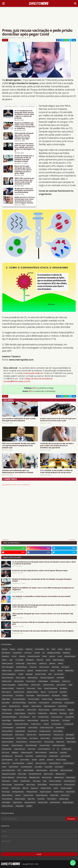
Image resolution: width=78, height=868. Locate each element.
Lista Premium (14, 767)
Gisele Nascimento (59, 745)
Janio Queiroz (61, 685)
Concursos (28, 653)
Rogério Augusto (46, 792)
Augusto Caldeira (32, 692)
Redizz (56, 788)
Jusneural (50, 760)
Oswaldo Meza (25, 781)
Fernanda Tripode (34, 656)
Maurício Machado (8, 777)
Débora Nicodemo (43, 696)
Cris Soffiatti (19, 660)
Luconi (4, 706)
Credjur (21, 674)
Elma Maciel (70, 735)
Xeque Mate (20, 806)
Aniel (34, 717)
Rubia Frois (32, 713)
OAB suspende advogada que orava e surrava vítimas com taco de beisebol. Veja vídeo (24, 136)
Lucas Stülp (48, 767)
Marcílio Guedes (70, 656)
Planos (52, 671)
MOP (19, 770)
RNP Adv (25, 788)
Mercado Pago (22, 777)
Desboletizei (60, 728)
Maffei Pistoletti (29, 770)
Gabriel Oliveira (23, 685)
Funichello (5, 745)
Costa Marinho (21, 728)
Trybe (40, 688)
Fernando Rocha (22, 742)
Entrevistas (55, 667)
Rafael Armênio (46, 788)
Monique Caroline (42, 671)
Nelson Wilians (36, 706)
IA (54, 749)
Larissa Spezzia (44, 703)
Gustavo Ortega (47, 699)
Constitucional (68, 724)
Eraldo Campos (22, 738)
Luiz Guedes (59, 767)
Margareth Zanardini (9, 774)
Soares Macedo (7, 799)
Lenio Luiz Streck (41, 763)
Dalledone (5, 656)
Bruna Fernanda (33, 720)
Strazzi (60, 649)
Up (44, 653)
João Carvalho (66, 756)
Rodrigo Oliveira (32, 792)
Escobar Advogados (9, 685)
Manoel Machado (8, 678)
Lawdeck (30, 763)
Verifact (60, 671)
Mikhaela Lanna (34, 777)
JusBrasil (30, 671)
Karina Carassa (61, 760)
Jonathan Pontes (41, 756)
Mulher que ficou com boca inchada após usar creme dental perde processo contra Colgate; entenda (25, 200)
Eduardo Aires (31, 735)
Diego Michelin (20, 731)
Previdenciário (20, 710)
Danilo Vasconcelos (47, 728)
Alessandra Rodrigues (9, 717)
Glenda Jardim (7, 749)
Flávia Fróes (60, 742)
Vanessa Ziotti (43, 802)
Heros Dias (32, 749)
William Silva (69, 671)
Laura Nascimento (18, 763)
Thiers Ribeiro (52, 799)
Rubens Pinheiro (7, 795)
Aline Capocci (6, 692)
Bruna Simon (55, 720)
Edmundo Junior (7, 735)
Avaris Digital (6, 720)
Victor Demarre (55, 802)
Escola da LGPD (58, 738)
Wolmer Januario (8, 663)
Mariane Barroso (15, 706)
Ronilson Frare (59, 792)
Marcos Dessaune (66, 770)
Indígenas (15, 753)
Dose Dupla (30, 696)
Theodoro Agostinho (47, 678)
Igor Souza (6, 753)
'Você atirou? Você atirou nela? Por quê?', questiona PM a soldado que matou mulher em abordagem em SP (25, 147)
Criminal (37, 653)
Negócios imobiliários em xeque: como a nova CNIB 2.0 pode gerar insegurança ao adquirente (25, 126)
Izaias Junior (19, 756)
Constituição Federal (33, 373)
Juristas (34, 760)
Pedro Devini (62, 706)
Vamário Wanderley (51, 688)
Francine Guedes (34, 699)
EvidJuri (65, 696)
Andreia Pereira (19, 692)
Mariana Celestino (8, 688)
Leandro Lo (43, 663)
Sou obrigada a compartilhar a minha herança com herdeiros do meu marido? (41, 596)
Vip (48, 649)
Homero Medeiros (44, 749)
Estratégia (29, 674)
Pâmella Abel (16, 788)
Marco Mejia (54, 770)
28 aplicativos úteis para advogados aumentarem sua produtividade (24, 190)
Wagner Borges (68, 802)
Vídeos (4, 660)
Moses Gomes (47, 777)
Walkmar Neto (7, 681)
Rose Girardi (70, 792)
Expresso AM (70, 738)
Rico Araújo (6, 792)
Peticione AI (20, 688)
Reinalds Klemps (22, 667)
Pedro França (31, 785)
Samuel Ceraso (28, 795)
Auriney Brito (70, 717)
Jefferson (52, 663)
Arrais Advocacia (57, 717)
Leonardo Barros (55, 763)
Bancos (43, 692)
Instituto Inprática (27, 753)
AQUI (34, 388)
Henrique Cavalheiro (62, 699)
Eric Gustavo (34, 738)
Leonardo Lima (57, 703)
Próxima (72, 540)
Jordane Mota (54, 756)
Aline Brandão (19, 681)
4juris (71, 713)
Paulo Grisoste (7, 785)
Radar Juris (35, 788)
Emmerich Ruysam (8, 738)
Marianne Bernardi (35, 774)
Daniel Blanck (55, 681)
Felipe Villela (6, 699)
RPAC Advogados (8, 667)
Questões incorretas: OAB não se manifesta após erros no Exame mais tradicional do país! (44, 623)
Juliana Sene (32, 703)
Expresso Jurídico (8, 742)
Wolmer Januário (8, 806)
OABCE (15, 781)
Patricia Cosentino (55, 781)
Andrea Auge (20, 663)
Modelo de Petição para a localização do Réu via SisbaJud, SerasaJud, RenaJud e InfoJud (24, 159)
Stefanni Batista (20, 799)
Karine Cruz (6, 763)
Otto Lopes (37, 781)
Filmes (45, 656)
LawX (70, 685)
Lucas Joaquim (69, 703)
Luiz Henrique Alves (8, 770)
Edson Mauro (20, 735)
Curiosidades (40, 649)
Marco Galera (21, 678)
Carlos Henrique (7, 696)
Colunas (46, 724)
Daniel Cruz (66, 681)
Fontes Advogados (19, 699)
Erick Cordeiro (45, 738)
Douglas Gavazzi (45, 731)
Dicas (54, 649)
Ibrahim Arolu (66, 749)
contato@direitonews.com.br (17, 381)
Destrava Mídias (7, 731)
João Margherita (7, 760)
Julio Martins (6, 653)
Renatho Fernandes (58, 710)
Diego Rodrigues (58, 660)
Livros (60, 656)
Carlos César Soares (22, 724)
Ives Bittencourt (7, 756)
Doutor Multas (58, 731)
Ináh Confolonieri (41, 753)
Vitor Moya (63, 713)
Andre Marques (24, 717)
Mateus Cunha (48, 774)
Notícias (5, 40)
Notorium (40, 660)
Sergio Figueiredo (42, 795)
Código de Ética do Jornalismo (38, 379)
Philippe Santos (7, 710)
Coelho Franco (36, 724)
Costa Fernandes (8, 728)
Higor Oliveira (32, 663)
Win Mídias (63, 688)
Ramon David (32, 710)
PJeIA (45, 781)
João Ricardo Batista (19, 703)
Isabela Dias (53, 753)
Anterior (6, 540)
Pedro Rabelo (42, 785)
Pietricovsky (31, 688)
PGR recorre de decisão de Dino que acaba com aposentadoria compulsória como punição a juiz (19, 445)
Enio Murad (56, 696)
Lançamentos (17, 653)
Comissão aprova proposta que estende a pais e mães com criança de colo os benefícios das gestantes (57, 445)
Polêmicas (29, 649)
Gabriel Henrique (17, 745)
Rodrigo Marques (18, 792)
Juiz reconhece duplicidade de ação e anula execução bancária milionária (19, 419)
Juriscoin (52, 656)
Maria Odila (22, 774)
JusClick (42, 760)
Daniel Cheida (33, 728)
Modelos (22, 656)
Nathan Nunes (59, 777)
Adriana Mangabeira (9, 674)
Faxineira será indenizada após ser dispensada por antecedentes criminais (18, 471)
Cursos (14, 656)
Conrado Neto (56, 724)
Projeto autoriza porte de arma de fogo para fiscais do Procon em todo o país (58, 419)
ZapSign (29, 806)
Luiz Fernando (59, 674)
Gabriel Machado (31, 745)
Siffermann (53, 713)
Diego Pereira (32, 731)
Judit (50, 674)
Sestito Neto (54, 795)
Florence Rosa (49, 742)
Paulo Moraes (19, 785)
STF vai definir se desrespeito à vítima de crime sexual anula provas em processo (56, 471)
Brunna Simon (31, 681)
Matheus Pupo (61, 774)
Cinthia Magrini (43, 681)
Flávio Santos (71, 742)
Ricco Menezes (7, 713)
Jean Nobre (29, 756)
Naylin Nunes (71, 777)
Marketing (66, 653)
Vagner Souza (17, 802)
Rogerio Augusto (20, 713)
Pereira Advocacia (56, 785)
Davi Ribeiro (20, 696)
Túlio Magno (6, 802)
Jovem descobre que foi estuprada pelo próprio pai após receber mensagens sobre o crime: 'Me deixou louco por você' (44, 606)
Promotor (5, 788)
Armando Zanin (43, 717)
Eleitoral (68, 649)
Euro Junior (65, 667)
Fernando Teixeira (36, 742)
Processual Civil (69, 785)
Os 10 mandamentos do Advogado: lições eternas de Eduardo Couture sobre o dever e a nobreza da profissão (24, 114)
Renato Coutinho (66, 788)
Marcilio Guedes (42, 770)
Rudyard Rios (43, 713)
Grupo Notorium (20, 749)
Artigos (13, 649)
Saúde (48, 660)
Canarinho (63, 692)
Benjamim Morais (19, 720)
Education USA (58, 735)
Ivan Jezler (63, 753)
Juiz (16, 760)
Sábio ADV (31, 799)
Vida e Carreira (44, 667)
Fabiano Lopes (7, 671)
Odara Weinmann (50, 706)
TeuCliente (41, 799)
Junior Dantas (25, 760)
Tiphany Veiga (64, 799)
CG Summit (66, 720)
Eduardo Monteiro (45, 735)
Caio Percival (53, 692)
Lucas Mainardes (26, 767)
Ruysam (18, 795)
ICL (58, 749)
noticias (20, 649)
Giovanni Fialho (45, 745)
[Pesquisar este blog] (33, 819)
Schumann (33, 667)
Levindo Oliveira (68, 763)
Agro (11, 660)
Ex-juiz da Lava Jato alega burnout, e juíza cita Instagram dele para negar (40, 571)
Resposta (71, 710)
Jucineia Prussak (40, 674)
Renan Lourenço (44, 710)
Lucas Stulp (38, 767)
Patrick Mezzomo (69, 781)
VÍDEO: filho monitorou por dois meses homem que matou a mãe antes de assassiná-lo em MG (24, 181)
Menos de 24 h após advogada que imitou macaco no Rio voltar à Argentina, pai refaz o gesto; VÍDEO (23, 170)
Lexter (4, 767)
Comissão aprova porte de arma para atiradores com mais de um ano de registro (43, 631)
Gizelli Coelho (36, 685)
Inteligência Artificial (54, 653)
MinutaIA (26, 706)
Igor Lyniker (6, 703)
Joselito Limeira (20, 671)
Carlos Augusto (7, 724)
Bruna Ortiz (45, 720)
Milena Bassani (33, 678)
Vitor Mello (60, 678)
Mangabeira (30, 660)
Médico (61, 663)
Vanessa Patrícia (30, 802)
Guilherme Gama (49, 685)
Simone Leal (65, 795)
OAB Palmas (6, 781)
